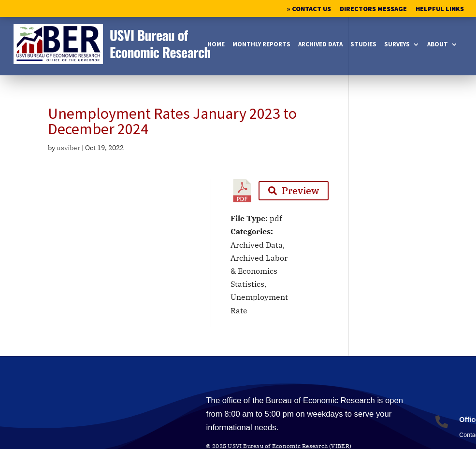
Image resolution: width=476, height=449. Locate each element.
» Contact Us (309, 9)
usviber (68, 148)
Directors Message (373, 9)
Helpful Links (440, 9)
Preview (294, 190)
